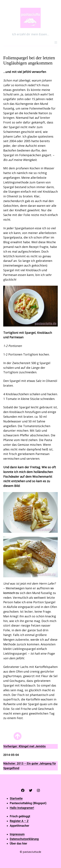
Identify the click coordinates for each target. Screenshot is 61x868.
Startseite (16, 798)
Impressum (17, 834)
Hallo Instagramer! (22, 808)
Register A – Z (19, 821)
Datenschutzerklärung (24, 839)
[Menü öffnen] (56, 42)
